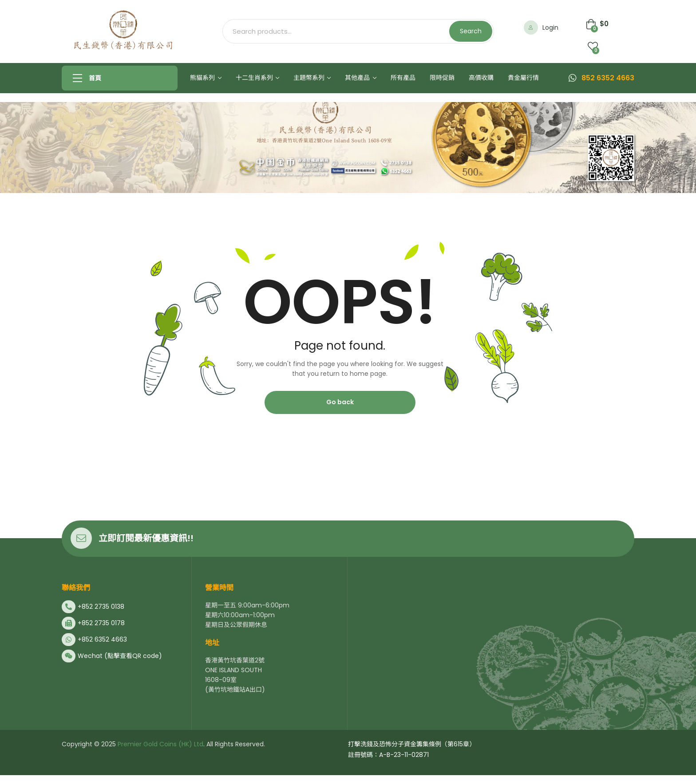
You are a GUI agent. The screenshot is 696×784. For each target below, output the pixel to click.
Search (471, 31)
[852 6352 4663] (573, 78)
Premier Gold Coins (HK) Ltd (160, 744)
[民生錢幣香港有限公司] (489, 663)
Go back (340, 402)
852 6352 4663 (608, 78)
